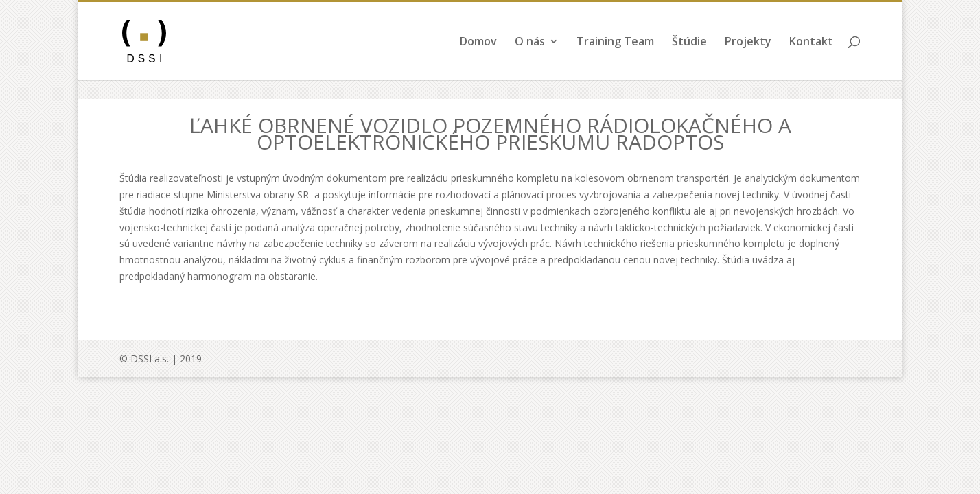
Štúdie (689, 61)
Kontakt (811, 61)
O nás (530, 61)
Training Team (615, 61)
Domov (478, 61)
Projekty (748, 61)
